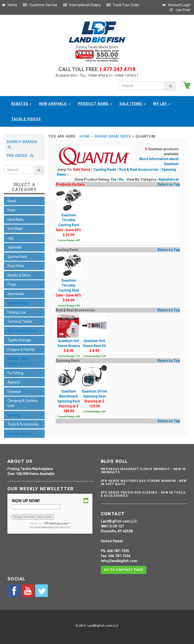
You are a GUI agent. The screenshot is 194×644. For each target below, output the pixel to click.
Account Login (176, 5)
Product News (95, 104)
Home (9, 5)
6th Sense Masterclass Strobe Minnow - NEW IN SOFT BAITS (144, 483)
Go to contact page (124, 570)
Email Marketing (44, 527)
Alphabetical (168, 179)
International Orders (82, 5)
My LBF (162, 104)
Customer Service (40, 5)
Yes (114, 179)
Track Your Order (123, 5)
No (121, 179)
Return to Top (169, 184)
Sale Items (133, 104)
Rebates (21, 104)
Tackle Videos (26, 119)
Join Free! (180, 10)
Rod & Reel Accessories (139, 170)
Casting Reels (105, 170)
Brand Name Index (113, 136)
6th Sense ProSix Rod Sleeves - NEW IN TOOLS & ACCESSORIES (143, 494)
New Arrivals (55, 104)
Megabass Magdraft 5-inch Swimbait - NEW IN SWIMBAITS (143, 471)
